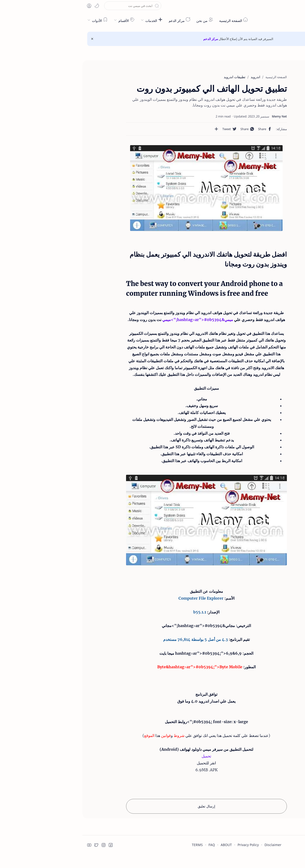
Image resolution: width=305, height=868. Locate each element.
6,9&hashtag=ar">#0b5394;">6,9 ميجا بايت (118, 654)
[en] (289, 6)
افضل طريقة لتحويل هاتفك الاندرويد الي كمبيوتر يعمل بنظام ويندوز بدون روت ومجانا (276, 83)
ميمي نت (279, 20)
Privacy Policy (166, 845)
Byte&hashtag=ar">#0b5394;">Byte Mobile (117, 667)
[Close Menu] (10, 39)
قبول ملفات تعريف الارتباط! (257, 848)
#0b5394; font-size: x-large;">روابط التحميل (124, 722)
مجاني (148, 626)
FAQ (129, 845)
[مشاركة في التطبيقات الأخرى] (146, 129)
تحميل (124, 756)
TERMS (115, 845)
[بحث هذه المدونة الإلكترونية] (50, 6)
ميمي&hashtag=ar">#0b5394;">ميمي (130, 320)
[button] (278, 6)
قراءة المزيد (221, 848)
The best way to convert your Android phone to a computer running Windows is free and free (275, 100)
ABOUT (144, 845)
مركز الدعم (128, 39)
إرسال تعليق (124, 807)
